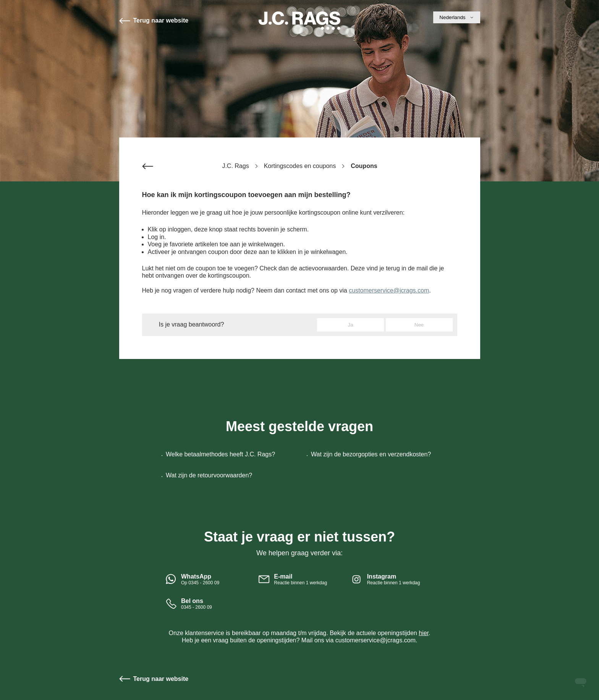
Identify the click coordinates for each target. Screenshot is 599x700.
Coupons (364, 166)
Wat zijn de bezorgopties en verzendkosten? (371, 454)
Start (299, 21)
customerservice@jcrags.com (389, 290)
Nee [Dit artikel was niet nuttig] (419, 325)
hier (424, 633)
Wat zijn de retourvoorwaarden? (209, 475)
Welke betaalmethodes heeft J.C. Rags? (220, 454)
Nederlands (457, 17)
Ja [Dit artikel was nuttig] (351, 325)
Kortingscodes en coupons (300, 166)
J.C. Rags (235, 166)
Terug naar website (161, 20)
